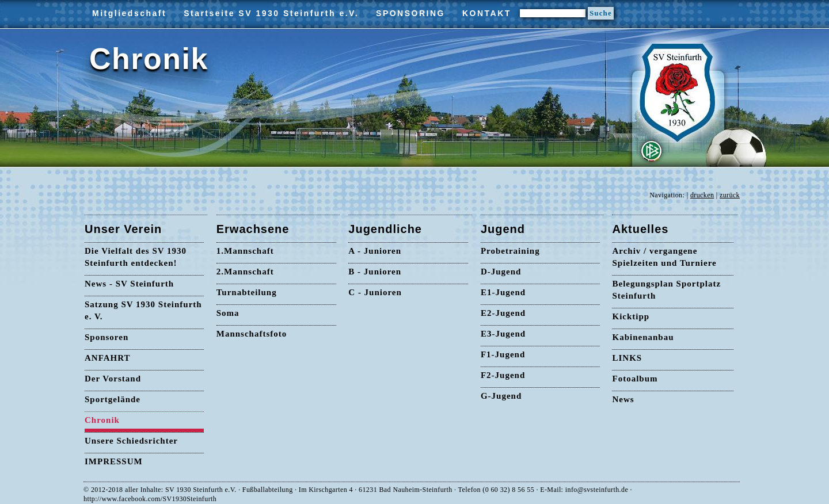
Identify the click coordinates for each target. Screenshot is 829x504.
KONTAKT (487, 13)
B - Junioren (375, 272)
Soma (228, 313)
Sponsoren (107, 337)
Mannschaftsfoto (252, 334)
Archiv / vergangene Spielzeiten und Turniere (664, 257)
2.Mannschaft (245, 272)
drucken (702, 195)
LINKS (627, 358)
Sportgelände (113, 399)
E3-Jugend (503, 334)
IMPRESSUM (114, 461)
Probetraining (510, 251)
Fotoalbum (635, 379)
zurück (730, 195)
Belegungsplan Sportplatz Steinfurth (666, 290)
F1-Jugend (503, 354)
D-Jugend (501, 272)
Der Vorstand (113, 379)
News (623, 399)
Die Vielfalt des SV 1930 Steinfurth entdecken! (136, 257)
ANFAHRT (108, 358)
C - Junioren (375, 292)
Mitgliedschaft (129, 13)
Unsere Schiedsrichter (131, 441)
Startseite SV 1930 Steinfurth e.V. (271, 13)
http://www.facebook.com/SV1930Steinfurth (150, 499)
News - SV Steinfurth (129, 284)
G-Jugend (501, 396)
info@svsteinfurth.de (597, 490)
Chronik (102, 420)
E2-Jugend (503, 313)
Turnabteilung (247, 292)
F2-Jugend (503, 375)
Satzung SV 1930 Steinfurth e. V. (143, 310)
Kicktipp (631, 316)
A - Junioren (375, 251)
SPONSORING (410, 13)
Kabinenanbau (643, 337)
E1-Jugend (503, 292)
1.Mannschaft (245, 251)
